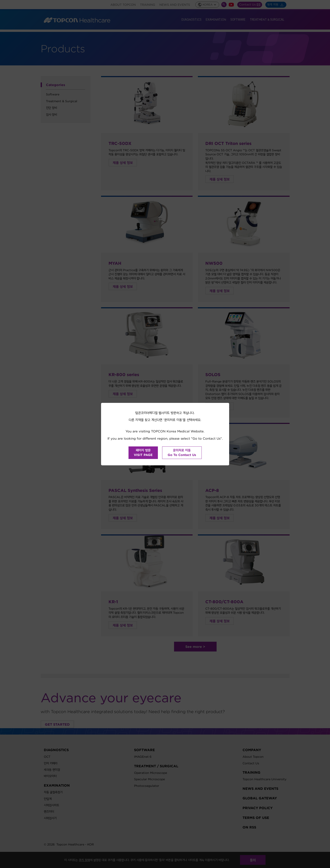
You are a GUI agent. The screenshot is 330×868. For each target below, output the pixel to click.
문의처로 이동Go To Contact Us (182, 453)
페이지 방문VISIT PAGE (143, 453)
